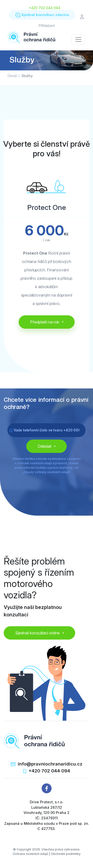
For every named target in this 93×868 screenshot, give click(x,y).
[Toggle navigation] (78, 40)
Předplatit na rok (47, 322)
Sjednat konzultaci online (39, 633)
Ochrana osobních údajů (30, 854)
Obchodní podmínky (66, 854)
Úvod (12, 76)
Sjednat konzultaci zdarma (42, 15)
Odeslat (46, 446)
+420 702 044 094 (45, 8)
